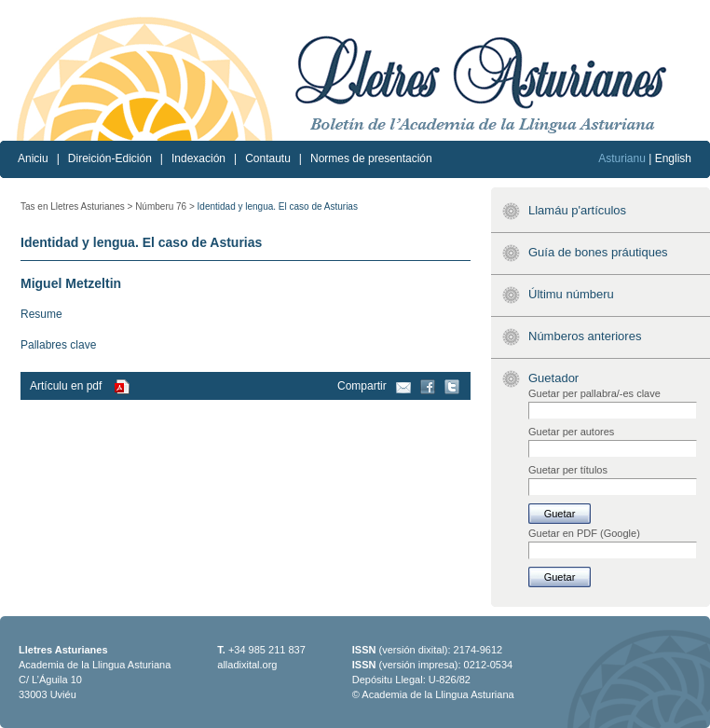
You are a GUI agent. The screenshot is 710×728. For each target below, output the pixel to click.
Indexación (198, 158)
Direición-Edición (110, 158)
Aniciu (33, 158)
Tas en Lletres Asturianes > (76, 206)
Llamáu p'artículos (577, 210)
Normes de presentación (371, 158)
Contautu (268, 158)
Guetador (553, 378)
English (673, 158)
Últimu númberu (571, 294)
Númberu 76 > (165, 206)
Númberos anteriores (585, 336)
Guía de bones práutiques (598, 252)
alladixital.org (247, 665)
